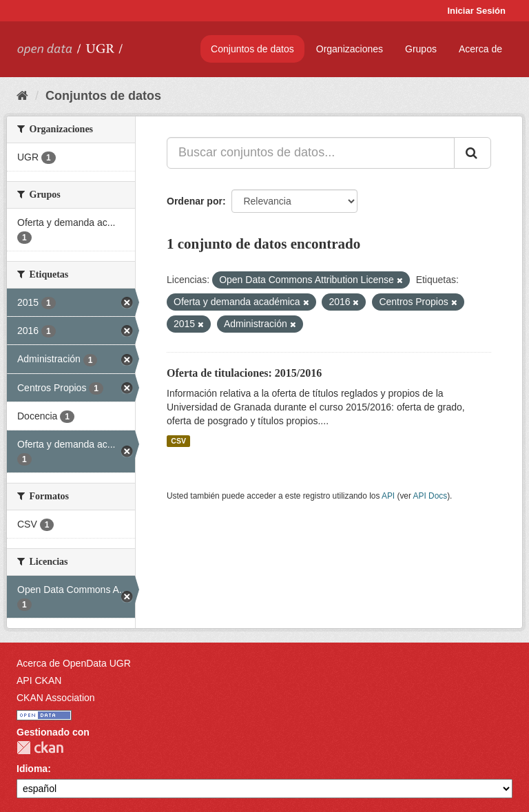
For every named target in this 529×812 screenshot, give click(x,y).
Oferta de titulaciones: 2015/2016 (244, 373)
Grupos (421, 49)
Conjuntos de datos (252, 49)
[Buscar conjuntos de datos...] (311, 153)
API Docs (431, 496)
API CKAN (39, 680)
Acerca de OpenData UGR (74, 663)
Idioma (32, 769)
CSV (178, 441)
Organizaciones (350, 49)
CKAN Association (56, 698)
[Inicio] (22, 96)
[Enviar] (473, 153)
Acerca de (480, 49)
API (388, 496)
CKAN (40, 748)
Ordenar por (195, 201)
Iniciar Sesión (476, 11)
